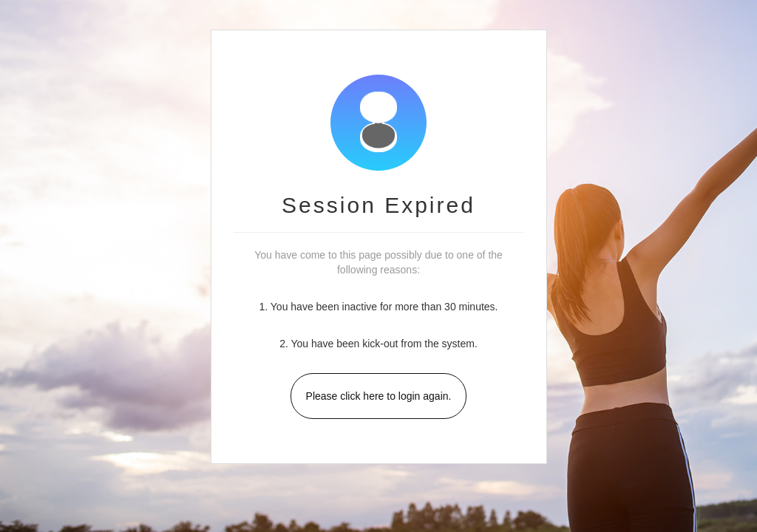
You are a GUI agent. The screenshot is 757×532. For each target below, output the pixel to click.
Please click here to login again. (379, 396)
